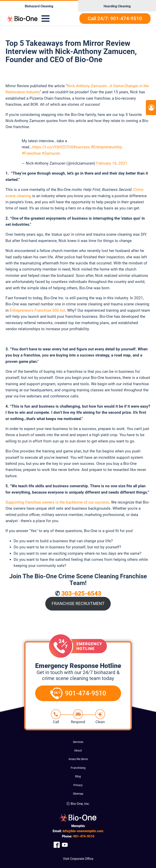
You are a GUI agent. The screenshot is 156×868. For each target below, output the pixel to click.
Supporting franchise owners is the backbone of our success (57, 502)
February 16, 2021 (112, 163)
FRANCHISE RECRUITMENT (78, 603)
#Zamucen (51, 153)
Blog (78, 776)
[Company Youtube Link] (65, 845)
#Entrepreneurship (106, 147)
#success (81, 147)
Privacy (78, 785)
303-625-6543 (81, 594)
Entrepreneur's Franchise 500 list (37, 310)
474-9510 (84, 836)
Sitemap (78, 794)
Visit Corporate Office (78, 859)
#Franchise (31, 153)
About (78, 750)
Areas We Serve (78, 759)
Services (78, 742)
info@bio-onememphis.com (83, 831)
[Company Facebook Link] (57, 845)
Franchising (78, 768)
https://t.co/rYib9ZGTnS (53, 147)
